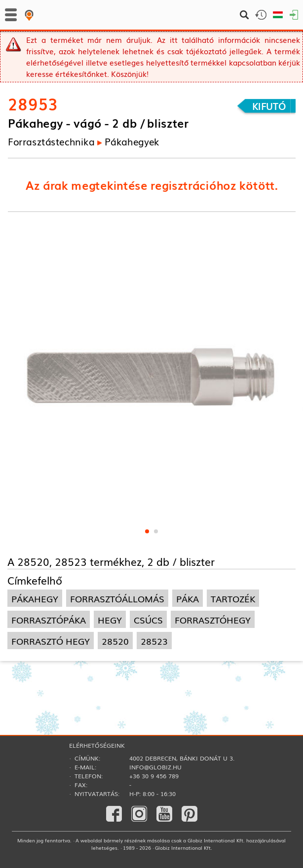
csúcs (148, 619)
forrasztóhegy (213, 619)
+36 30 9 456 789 (154, 776)
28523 (154, 641)
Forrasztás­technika (51, 141)
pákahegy (35, 598)
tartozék (233, 598)
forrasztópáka (49, 619)
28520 (115, 641)
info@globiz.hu (155, 767)
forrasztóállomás (117, 598)
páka (188, 598)
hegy (110, 619)
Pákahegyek (132, 141)
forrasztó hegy (51, 641)
